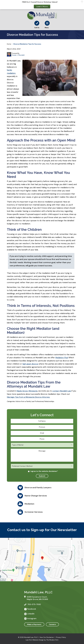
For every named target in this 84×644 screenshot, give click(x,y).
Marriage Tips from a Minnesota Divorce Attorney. (28, 397)
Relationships (49, 401)
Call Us (37, 28)
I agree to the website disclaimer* (44, 471)
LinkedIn (31, 614)
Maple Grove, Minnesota (27, 391)
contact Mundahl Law (62, 391)
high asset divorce (30, 364)
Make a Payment (34, 624)
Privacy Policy (61, 637)
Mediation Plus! (62, 358)
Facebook (32, 609)
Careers (52, 624)
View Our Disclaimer (47, 637)
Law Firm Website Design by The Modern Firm (42, 640)
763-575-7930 (34, 604)
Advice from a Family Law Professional (30, 401)
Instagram (32, 618)
